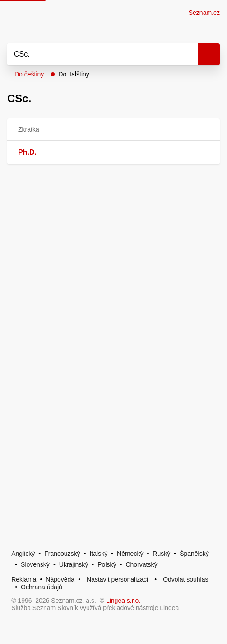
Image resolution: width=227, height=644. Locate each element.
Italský (98, 554)
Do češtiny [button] (29, 74)
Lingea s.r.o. (123, 601)
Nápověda (60, 579)
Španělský (194, 554)
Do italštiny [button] (74, 74)
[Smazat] (157, 54)
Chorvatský (141, 564)
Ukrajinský (74, 564)
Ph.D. (27, 152)
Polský (107, 564)
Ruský (161, 554)
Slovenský (35, 564)
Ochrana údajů (42, 587)
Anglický (23, 554)
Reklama (24, 579)
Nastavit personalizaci (117, 579)
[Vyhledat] (77, 54)
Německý (130, 554)
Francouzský (62, 554)
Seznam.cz (204, 13)
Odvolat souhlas (185, 579)
